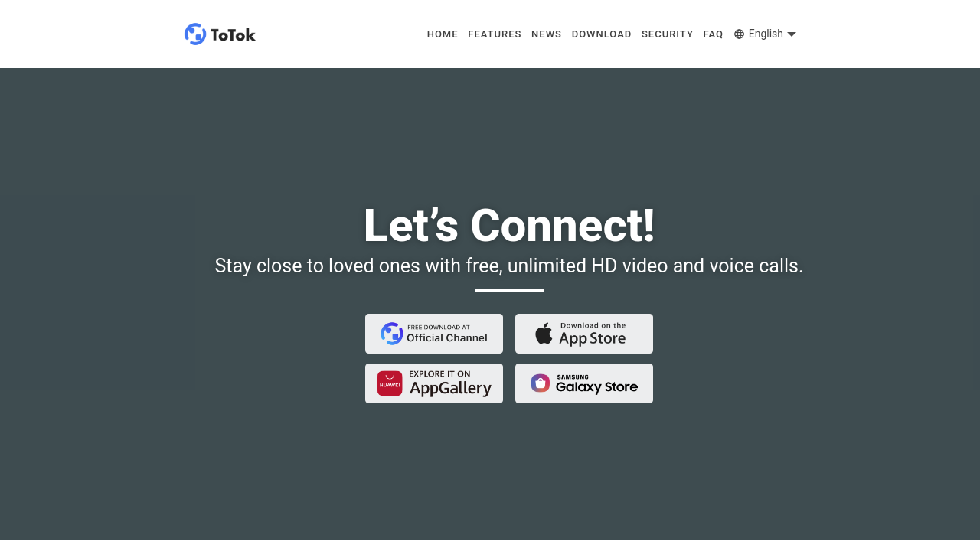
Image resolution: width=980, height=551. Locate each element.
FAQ (714, 34)
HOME (443, 34)
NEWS (547, 34)
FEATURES (495, 34)
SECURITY (668, 34)
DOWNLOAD (602, 34)
